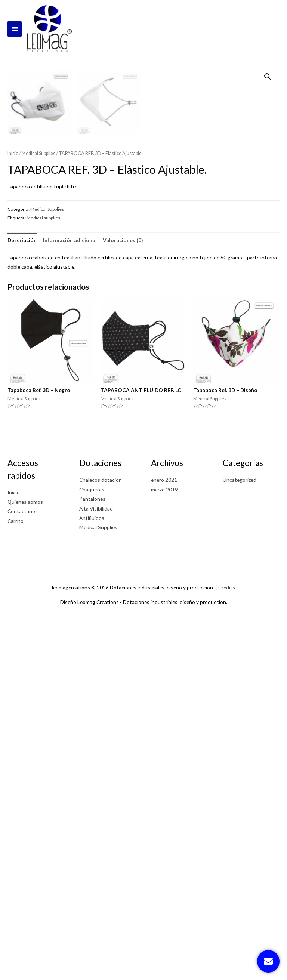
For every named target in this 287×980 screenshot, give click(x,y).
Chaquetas (92, 852)
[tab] (22, 603)
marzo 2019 (164, 852)
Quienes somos (25, 865)
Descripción (22, 603)
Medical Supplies (38, 516)
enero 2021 (164, 843)
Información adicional (70, 603)
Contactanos (23, 874)
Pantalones (92, 862)
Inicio (13, 516)
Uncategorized (240, 843)
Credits (227, 950)
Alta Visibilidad (96, 871)
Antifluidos (92, 881)
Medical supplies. (44, 581)
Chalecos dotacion (101, 843)
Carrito (16, 884)
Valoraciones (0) (123, 603)
